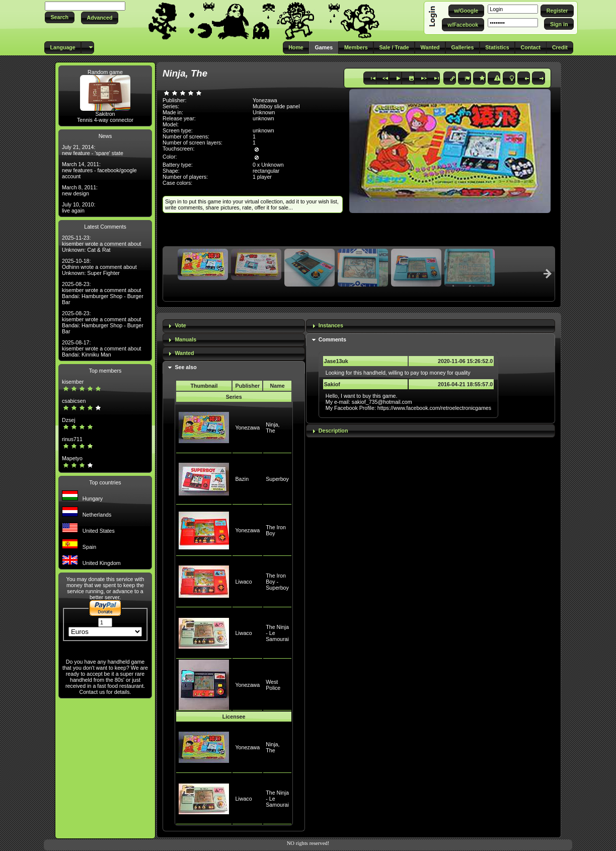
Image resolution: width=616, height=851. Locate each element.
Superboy (277, 479)
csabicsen (74, 401)
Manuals (185, 339)
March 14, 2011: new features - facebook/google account (99, 170)
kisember (73, 382)
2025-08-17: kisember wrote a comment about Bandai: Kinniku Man (102, 348)
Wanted (184, 353)
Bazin (242, 479)
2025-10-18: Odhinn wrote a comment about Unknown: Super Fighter (99, 267)
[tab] (234, 326)
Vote (180, 325)
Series (234, 397)
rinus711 (72, 439)
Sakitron (105, 114)
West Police (273, 685)
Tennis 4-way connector (105, 120)
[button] (60, 17)
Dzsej (69, 420)
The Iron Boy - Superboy (277, 582)
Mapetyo (72, 458)
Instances (331, 325)
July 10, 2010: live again (79, 207)
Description (333, 431)
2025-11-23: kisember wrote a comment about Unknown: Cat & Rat (102, 244)
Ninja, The (273, 428)
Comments (332, 339)
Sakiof (332, 384)
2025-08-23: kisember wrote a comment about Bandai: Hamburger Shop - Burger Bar (103, 293)
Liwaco (243, 582)
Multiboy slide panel (276, 106)
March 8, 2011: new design (80, 190)
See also (185, 367)
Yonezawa (247, 428)
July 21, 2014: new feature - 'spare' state (93, 150)
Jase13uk (336, 361)
